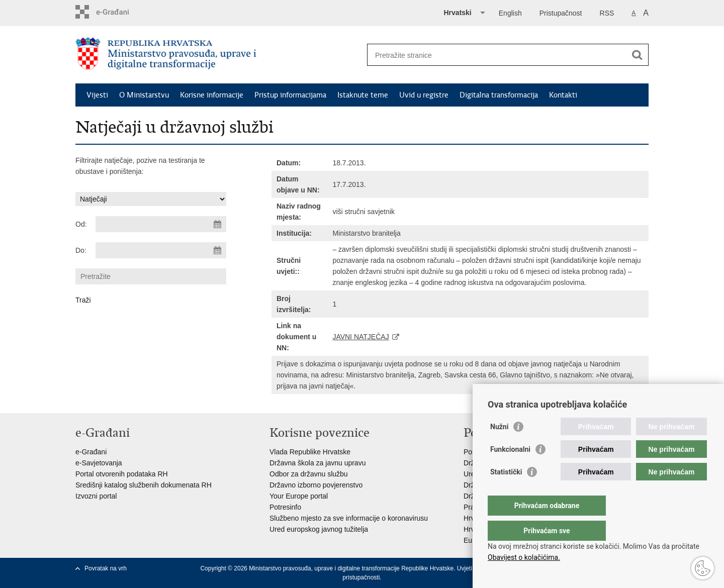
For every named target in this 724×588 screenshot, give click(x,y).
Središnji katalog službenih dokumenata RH (144, 485)
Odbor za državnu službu (309, 474)
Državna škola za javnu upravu (318, 463)
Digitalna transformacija (499, 95)
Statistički (506, 492)
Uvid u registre (424, 95)
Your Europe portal (299, 496)
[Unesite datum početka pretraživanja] (161, 224)
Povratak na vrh (106, 568)
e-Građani (91, 452)
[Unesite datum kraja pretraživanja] (161, 250)
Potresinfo (285, 507)
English (510, 13)
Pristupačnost (561, 13)
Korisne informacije (212, 95)
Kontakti (563, 95)
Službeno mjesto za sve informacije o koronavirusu (349, 518)
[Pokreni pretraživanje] (637, 55)
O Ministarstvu (144, 95)
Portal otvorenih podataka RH (122, 474)
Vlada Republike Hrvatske (310, 452)
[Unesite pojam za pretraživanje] (497, 55)
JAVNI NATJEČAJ (360, 337)
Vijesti (97, 95)
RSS (607, 13)
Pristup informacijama (290, 95)
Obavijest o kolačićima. (524, 557)
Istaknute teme (363, 95)
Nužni (499, 447)
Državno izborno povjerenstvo (316, 485)
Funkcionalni (510, 469)
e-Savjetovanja (99, 463)
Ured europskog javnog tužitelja (319, 529)
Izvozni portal (96, 496)
